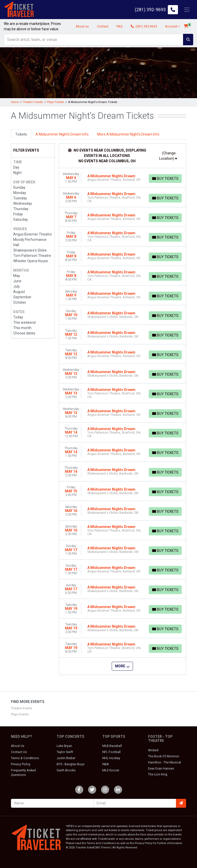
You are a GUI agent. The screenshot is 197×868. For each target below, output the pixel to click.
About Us (18, 746)
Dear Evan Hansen (161, 769)
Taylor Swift (65, 752)
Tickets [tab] (21, 134)
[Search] (94, 40)
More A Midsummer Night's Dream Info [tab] (128, 134)
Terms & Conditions (25, 758)
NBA (106, 764)
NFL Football (111, 752)
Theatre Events (22, 708)
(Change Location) (168, 156)
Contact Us (19, 752)
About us (82, 26)
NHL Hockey (111, 758)
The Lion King (158, 774)
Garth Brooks (66, 770)
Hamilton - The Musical (165, 762)
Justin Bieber (66, 758)
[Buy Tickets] (165, 179)
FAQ (119, 26)
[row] (123, 178)
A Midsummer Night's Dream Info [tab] (62, 134)
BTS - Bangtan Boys (71, 764)
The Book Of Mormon (164, 756)
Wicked (153, 750)
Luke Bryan (64, 746)
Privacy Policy (21, 764)
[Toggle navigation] (187, 10)
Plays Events (20, 714)
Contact (102, 26)
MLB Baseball (112, 746)
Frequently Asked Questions (23, 773)
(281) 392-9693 (144, 26)
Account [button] (171, 26)
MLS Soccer (111, 770)
